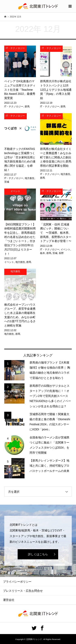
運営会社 (9, 600)
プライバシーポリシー (17, 582)
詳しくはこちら (38, 554)
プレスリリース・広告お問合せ (23, 591)
